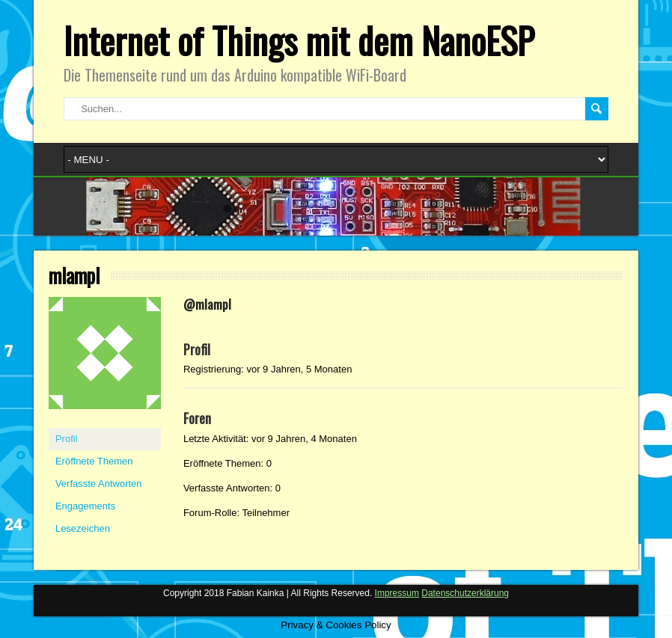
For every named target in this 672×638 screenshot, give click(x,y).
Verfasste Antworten (99, 484)
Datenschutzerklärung (465, 593)
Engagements (85, 506)
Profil (67, 439)
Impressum (397, 593)
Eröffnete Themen (94, 461)
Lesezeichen (83, 528)
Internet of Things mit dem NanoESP (299, 40)
